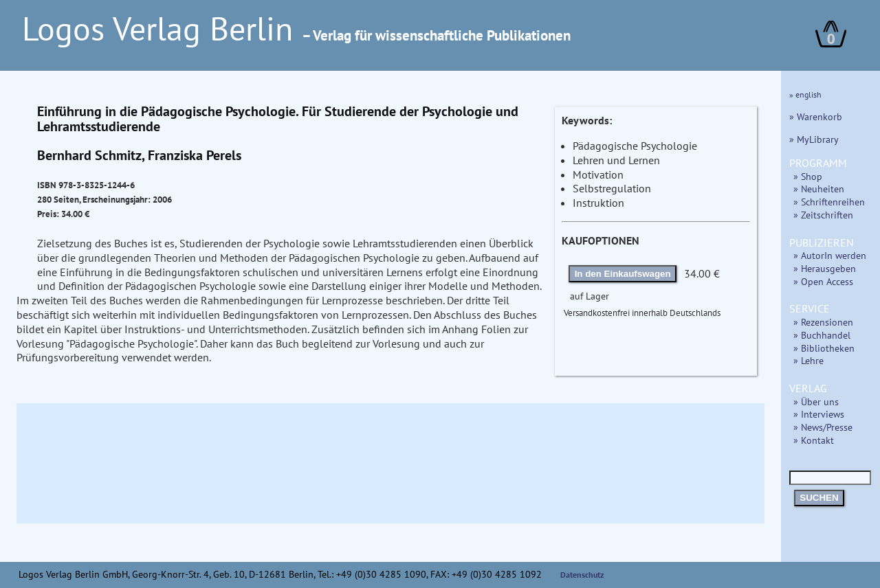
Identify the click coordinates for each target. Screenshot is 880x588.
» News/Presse (823, 427)
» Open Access (823, 281)
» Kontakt (814, 440)
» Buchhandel (822, 335)
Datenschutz (582, 575)
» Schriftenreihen (829, 202)
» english (805, 94)
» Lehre (808, 360)
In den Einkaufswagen (623, 274)
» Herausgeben (825, 268)
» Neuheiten (819, 189)
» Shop (808, 176)
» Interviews (819, 414)
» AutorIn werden (830, 255)
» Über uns (816, 402)
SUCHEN (819, 498)
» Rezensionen (823, 322)
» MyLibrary (814, 139)
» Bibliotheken (824, 348)
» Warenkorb (816, 116)
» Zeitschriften (823, 215)
